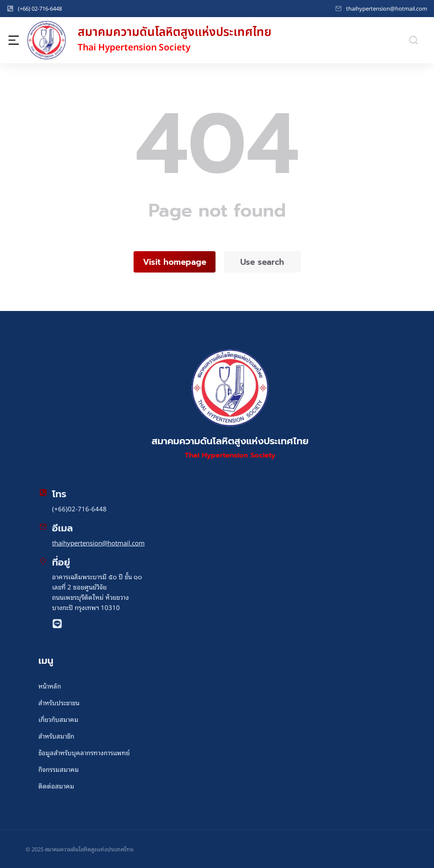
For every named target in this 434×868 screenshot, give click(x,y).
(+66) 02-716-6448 (40, 8)
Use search (262, 262)
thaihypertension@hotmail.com (387, 8)
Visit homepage (175, 262)
